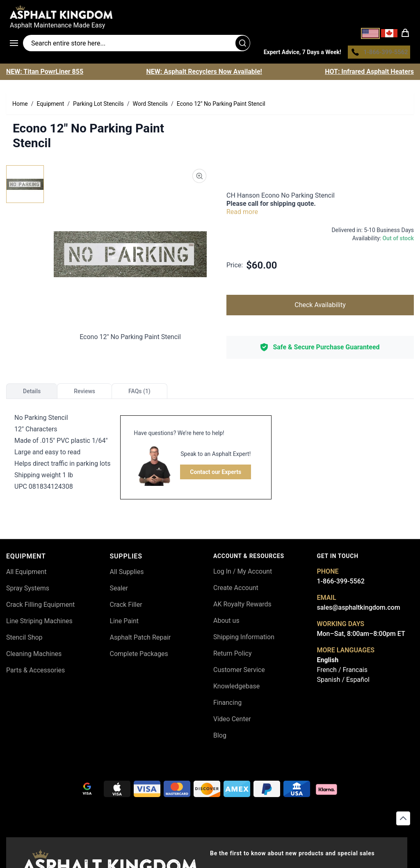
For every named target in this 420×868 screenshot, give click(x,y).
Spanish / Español (343, 682)
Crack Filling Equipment (40, 607)
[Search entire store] (137, 44)
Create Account (236, 590)
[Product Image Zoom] (199, 178)
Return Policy (232, 655)
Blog (220, 737)
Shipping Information (244, 639)
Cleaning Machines (34, 656)
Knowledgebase (236, 688)
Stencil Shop (24, 640)
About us (226, 623)
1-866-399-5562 (341, 583)
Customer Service (239, 672)
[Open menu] (16, 44)
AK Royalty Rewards (242, 606)
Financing (227, 705)
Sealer (119, 591)
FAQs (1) (139, 393)
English (328, 662)
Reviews (84, 393)
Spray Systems (28, 591)
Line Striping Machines (39, 623)
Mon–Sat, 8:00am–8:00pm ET (361, 636)
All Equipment (26, 574)
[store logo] (210, 12)
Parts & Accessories (35, 673)
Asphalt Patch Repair (140, 640)
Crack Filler (126, 607)
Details (32, 393)
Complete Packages (139, 656)
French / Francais (342, 672)
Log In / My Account (243, 573)
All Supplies (127, 574)
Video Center (232, 721)
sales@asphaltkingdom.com (359, 609)
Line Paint (124, 623)
